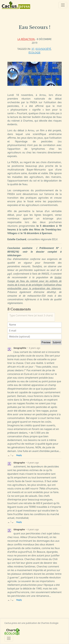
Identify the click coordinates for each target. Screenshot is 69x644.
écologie (35, 53)
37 (33, 49)
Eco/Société (43, 49)
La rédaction (26, 39)
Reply (19, 455)
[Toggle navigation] (63, 5)
